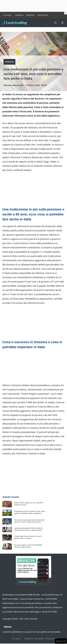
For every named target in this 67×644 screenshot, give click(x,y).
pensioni (45, 239)
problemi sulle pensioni (15, 428)
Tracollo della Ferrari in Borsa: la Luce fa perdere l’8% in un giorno (28, 537)
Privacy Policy (43, 15)
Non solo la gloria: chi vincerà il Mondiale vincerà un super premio (28, 546)
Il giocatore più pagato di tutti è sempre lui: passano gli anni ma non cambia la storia (29, 529)
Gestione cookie (61, 641)
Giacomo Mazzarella (13, 85)
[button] (56, 23)
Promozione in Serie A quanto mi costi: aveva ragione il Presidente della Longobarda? (30, 512)
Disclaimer (30, 15)
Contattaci (43, 619)
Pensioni (9, 62)
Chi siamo (7, 15)
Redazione (19, 15)
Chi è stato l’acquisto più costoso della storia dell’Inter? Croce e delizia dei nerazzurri (29, 521)
